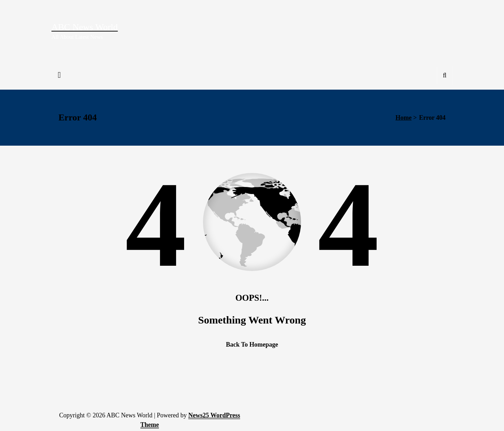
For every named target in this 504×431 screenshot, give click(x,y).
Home (404, 118)
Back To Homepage (252, 345)
